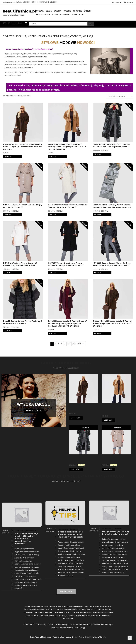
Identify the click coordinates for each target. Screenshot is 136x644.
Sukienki (40, 11)
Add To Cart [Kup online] (8, 157)
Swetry (58, 11)
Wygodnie (129, 2)
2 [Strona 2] (55, 344)
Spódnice (78, 11)
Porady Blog (78, 15)
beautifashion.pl (19, 11)
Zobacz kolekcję (34, 411)
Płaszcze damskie (61, 15)
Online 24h (117, 2)
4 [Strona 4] (62, 344)
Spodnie (67, 11)
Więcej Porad (66, 592)
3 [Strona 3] (58, 344)
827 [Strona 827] (69, 344)
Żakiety (88, 11)
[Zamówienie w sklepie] (120, 96)
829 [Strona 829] (79, 344)
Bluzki (49, 11)
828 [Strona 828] (74, 344)
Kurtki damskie (43, 15)
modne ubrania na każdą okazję (13, 15)
